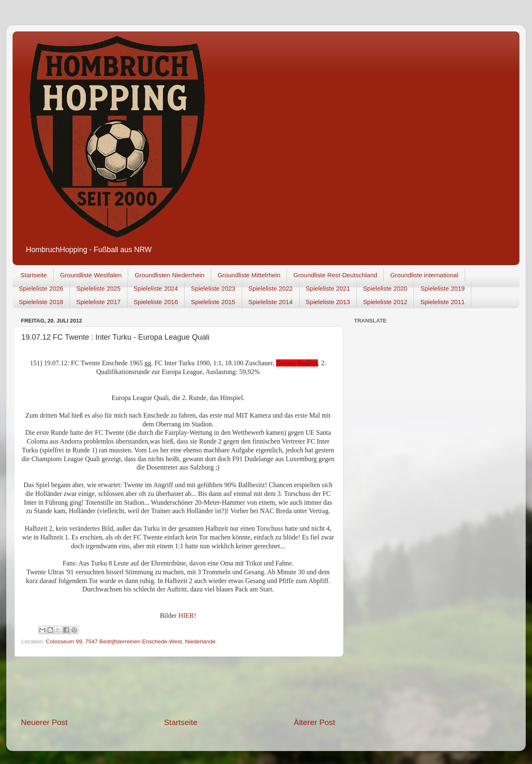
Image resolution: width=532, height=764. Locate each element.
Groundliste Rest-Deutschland (335, 275)
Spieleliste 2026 (41, 288)
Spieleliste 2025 (98, 288)
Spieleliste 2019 (442, 288)
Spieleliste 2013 (328, 302)
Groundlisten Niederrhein (169, 275)
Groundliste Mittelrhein (249, 275)
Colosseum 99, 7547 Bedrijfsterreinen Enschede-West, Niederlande (131, 641)
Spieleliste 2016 (156, 302)
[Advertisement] (178, 687)
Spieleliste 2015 (213, 302)
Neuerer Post (44, 722)
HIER (186, 616)
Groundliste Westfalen (91, 275)
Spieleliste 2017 (98, 302)
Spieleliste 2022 (271, 288)
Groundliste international (424, 275)
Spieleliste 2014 (271, 302)
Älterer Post (314, 722)
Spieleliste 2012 (385, 302)
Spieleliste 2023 (213, 288)
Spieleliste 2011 (442, 302)
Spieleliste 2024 (156, 288)
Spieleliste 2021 (328, 288)
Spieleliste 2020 (385, 288)
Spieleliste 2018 (41, 302)
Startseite (34, 275)
